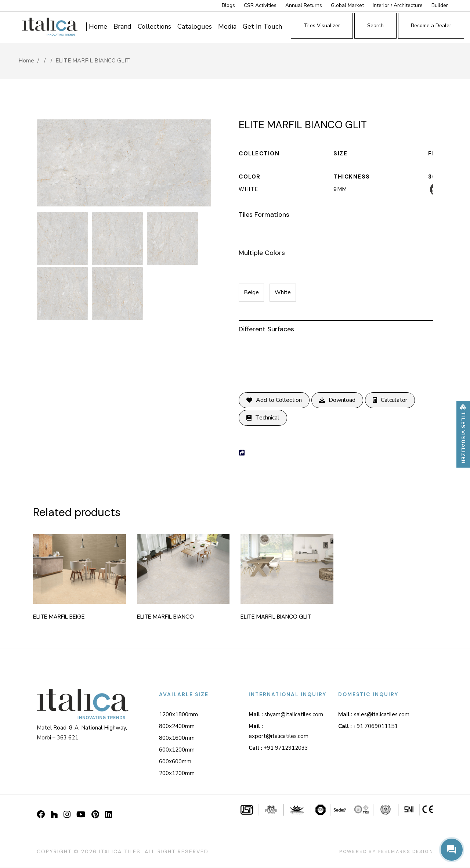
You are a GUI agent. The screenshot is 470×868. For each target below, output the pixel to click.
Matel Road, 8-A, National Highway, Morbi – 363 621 (82, 733)
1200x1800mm (178, 714)
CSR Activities (260, 5)
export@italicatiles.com (279, 731)
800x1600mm (177, 738)
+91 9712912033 (278, 748)
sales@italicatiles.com (374, 714)
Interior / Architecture (398, 5)
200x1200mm (177, 773)
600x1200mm (177, 750)
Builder (440, 5)
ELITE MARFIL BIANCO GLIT (276, 617)
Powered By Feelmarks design (386, 851)
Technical (263, 418)
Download (337, 400)
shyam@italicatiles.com (286, 714)
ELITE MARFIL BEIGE (59, 617)
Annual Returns (304, 5)
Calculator (390, 400)
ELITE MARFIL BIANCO (165, 617)
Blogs (228, 5)
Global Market (348, 5)
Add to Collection (274, 400)
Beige (251, 292)
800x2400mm (177, 726)
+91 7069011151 (368, 726)
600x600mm (175, 761)
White (283, 292)
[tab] (336, 213)
